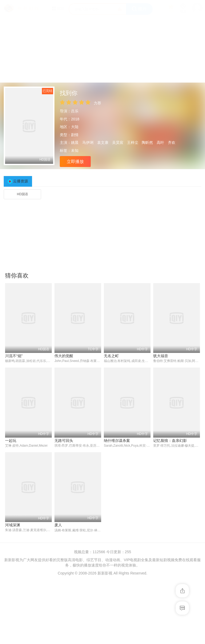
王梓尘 (133, 142)
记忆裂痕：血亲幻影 (170, 441)
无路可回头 (64, 441)
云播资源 (21, 181)
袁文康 (103, 142)
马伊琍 (88, 142)
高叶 (160, 142)
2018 (75, 119)
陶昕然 (147, 142)
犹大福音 (161, 356)
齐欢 (172, 142)
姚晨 (75, 142)
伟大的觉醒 (64, 356)
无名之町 (111, 356)
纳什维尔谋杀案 (117, 441)
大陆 (75, 127)
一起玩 (11, 441)
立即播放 (75, 162)
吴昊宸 (118, 142)
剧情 (75, 135)
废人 (58, 525)
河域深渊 (13, 525)
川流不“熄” (14, 356)
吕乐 (75, 111)
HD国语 (22, 194)
